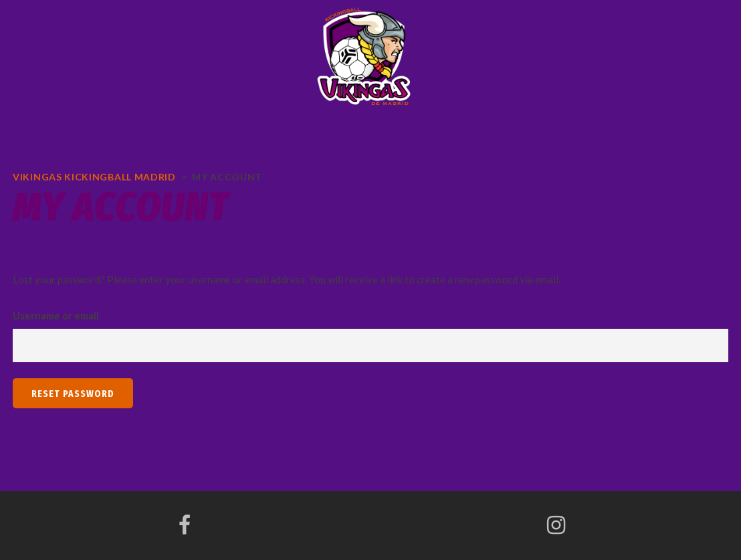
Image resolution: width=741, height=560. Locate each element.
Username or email (56, 315)
